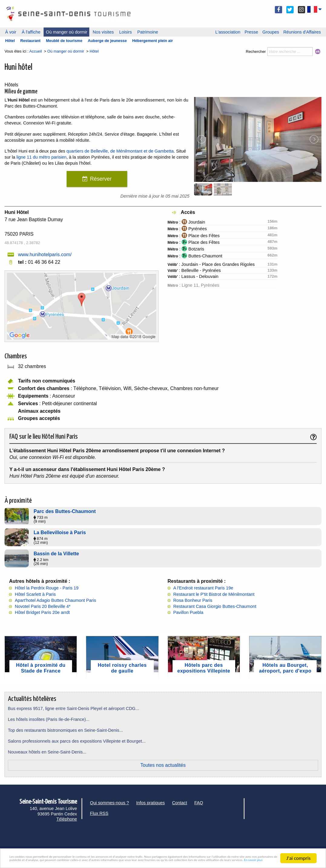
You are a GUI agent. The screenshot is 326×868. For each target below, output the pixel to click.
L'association (228, 32)
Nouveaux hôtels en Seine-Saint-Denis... (47, 752)
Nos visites (103, 32)
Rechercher (256, 52)
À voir (11, 32)
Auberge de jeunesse (107, 41)
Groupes (271, 32)
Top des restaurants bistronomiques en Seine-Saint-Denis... (65, 730)
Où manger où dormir (66, 32)
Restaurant (30, 41)
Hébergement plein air (153, 41)
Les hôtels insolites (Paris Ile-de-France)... (49, 719)
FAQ (199, 803)
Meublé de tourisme (64, 41)
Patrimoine (148, 32)
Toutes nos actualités (163, 765)
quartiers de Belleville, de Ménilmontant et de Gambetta (120, 151)
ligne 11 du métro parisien (41, 157)
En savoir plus (262, 861)
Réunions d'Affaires (302, 32)
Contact (179, 803)
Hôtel (10, 41)
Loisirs (126, 32)
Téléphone (67, 819)
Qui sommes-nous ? (109, 803)
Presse (251, 32)
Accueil (36, 51)
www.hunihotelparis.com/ (45, 255)
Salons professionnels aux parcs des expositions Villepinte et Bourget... (77, 741)
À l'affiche (31, 32)
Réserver (101, 179)
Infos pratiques (150, 803)
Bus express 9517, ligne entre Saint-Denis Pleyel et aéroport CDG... (74, 708)
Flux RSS (99, 813)
